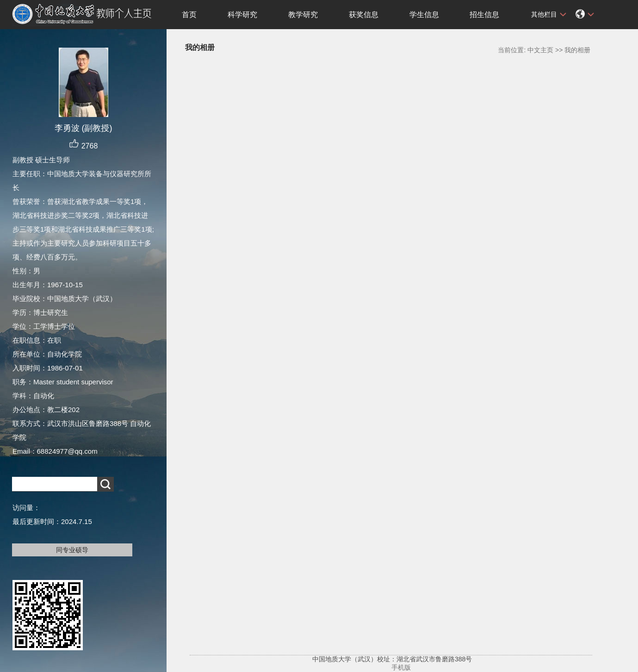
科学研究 (242, 15)
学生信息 (424, 15)
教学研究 (303, 15)
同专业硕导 (72, 550)
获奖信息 (364, 15)
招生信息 (484, 15)
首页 (189, 15)
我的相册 (577, 50)
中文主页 (540, 50)
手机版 (401, 667)
